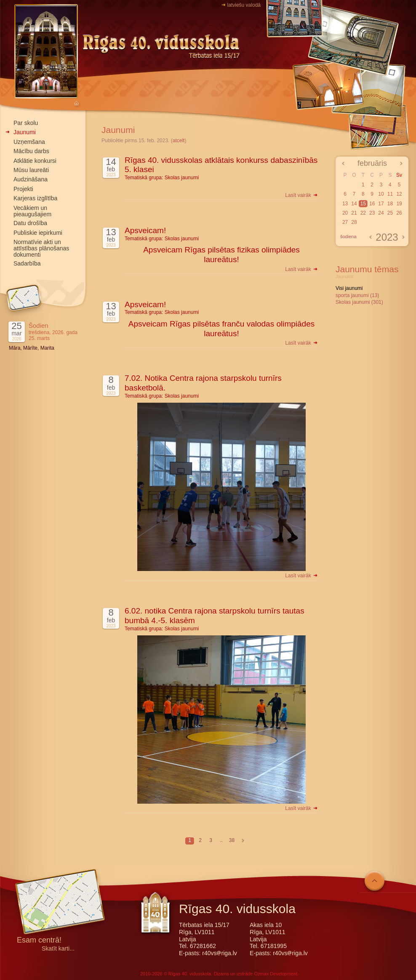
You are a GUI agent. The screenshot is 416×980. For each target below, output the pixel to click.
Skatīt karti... (58, 949)
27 (345, 222)
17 (381, 204)
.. (221, 840)
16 (372, 204)
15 (363, 204)
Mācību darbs (31, 151)
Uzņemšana (29, 142)
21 (354, 213)
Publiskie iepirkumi (38, 233)
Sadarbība (27, 263)
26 (399, 213)
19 (399, 204)
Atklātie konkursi (35, 161)
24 (381, 213)
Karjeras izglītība (35, 198)
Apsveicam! (145, 230)
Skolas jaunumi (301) (359, 302)
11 (390, 194)
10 (381, 194)
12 (399, 194)
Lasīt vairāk (302, 195)
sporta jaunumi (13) (357, 295)
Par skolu (26, 123)
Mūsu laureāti (31, 170)
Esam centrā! (39, 941)
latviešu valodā (244, 5)
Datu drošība (30, 223)
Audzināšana (31, 179)
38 (232, 840)
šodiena (348, 236)
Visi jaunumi (349, 288)
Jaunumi (25, 132)
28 (354, 222)
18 (390, 204)
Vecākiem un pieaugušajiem (32, 211)
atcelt (179, 141)
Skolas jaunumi (182, 178)
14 (354, 204)
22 (363, 213)
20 (345, 213)
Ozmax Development (276, 974)
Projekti (23, 189)
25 (390, 213)
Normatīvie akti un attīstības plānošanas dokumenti (41, 248)
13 (345, 204)
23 (372, 213)
